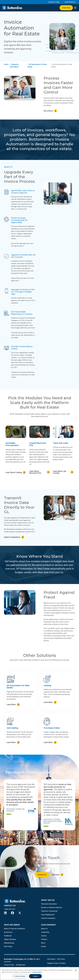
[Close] (76, 970)
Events (44, 946)
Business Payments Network (52, 907)
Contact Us (42, 875)
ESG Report (51, 959)
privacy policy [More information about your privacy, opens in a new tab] (37, 972)
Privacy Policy (9, 965)
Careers (44, 936)
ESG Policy (61, 959)
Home (6, 64)
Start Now (66, 8)
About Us (44, 929)
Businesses (8, 932)
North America (70, 2)
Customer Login (54, 2)
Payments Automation (49, 904)
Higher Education (10, 939)
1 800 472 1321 (10, 909)
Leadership (45, 932)
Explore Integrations (12, 537)
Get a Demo (48, 111)
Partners (44, 939)
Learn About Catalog (14, 472)
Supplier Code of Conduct (56, 963)
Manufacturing (9, 943)
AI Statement (20, 965)
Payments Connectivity (49, 911)
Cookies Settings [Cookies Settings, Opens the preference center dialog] (20, 976)
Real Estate (8, 946)
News (43, 943)
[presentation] (75, 8)
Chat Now (55, 875)
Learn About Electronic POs (35, 472)
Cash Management (48, 915)
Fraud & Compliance (48, 918)
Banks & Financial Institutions (14, 929)
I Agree (35, 976)
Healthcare (8, 936)
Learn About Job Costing (60, 472)
